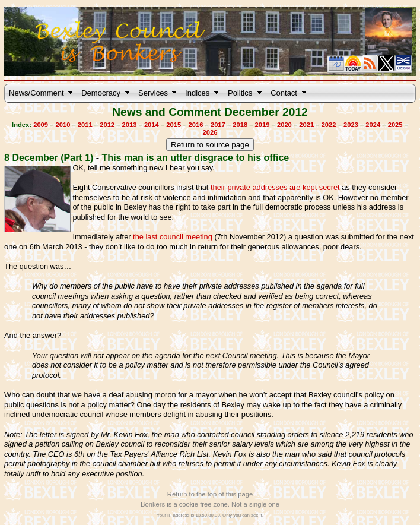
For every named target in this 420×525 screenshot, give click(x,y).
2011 (85, 125)
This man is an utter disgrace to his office (196, 158)
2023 (351, 125)
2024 (373, 125)
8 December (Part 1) (49, 158)
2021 (306, 125)
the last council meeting (173, 237)
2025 (395, 125)
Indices (197, 93)
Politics (240, 93)
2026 (210, 132)
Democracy (101, 93)
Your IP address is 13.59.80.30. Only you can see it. (210, 515)
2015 (174, 125)
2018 (240, 125)
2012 (107, 125)
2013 (130, 125)
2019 (262, 125)
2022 (329, 125)
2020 (284, 125)
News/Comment (36, 93)
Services (153, 93)
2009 (41, 125)
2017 (218, 125)
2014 (152, 125)
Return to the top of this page (210, 494)
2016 (196, 125)
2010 (63, 125)
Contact (284, 93)
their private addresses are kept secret (275, 187)
